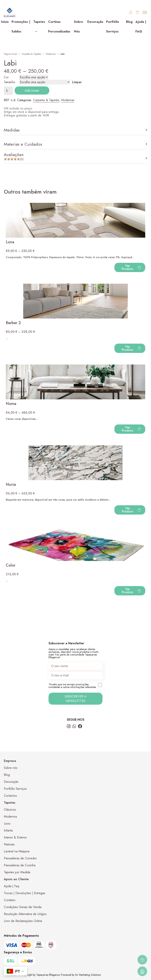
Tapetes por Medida (17, 872)
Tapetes (39, 23)
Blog (129, 22)
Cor (6, 77)
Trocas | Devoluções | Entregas (25, 893)
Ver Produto (131, 267)
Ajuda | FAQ (141, 23)
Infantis (8, 830)
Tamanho (10, 82)
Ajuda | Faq (11, 886)
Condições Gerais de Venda (23, 907)
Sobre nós (11, 768)
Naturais (9, 844)
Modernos (10, 817)
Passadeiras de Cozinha (20, 865)
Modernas (51, 54)
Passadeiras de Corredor (20, 858)
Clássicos (10, 810)
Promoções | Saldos (21, 23)
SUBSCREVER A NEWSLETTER (76, 699)
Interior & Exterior (15, 837)
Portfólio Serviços (113, 23)
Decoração (95, 22)
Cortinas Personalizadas (59, 23)
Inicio (5, 22)
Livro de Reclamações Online (23, 921)
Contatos (10, 900)
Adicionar (32, 90)
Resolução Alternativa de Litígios (25, 914)
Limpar (77, 82)
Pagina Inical (10, 54)
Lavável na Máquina (17, 851)
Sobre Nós (78, 23)
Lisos (7, 823)
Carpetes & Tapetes (31, 54)
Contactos (10, 796)
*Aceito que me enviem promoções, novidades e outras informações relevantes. (75, 686)
